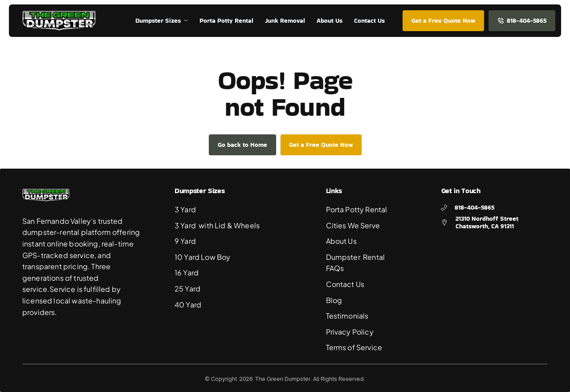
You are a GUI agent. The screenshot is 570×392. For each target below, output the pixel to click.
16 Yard (187, 273)
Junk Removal (285, 20)
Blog (334, 300)
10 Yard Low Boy (202, 257)
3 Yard (186, 209)
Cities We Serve (353, 225)
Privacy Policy (350, 332)
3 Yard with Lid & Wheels (217, 225)
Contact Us (345, 284)
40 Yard (188, 305)
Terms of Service (354, 347)
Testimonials (347, 316)
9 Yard (186, 241)
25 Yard (187, 289)
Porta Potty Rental (357, 209)
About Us (341, 241)
